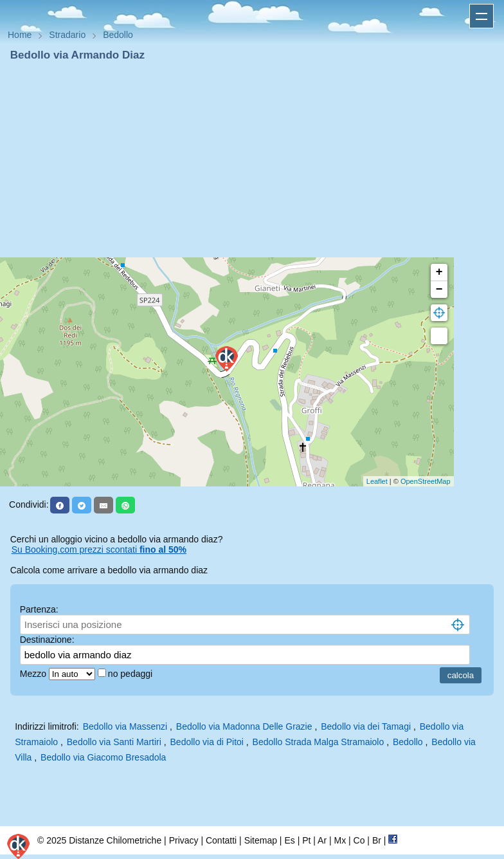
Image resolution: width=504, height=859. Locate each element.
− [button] (439, 290)
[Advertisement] (252, 160)
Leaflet (377, 481)
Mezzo (34, 674)
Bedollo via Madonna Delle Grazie (244, 726)
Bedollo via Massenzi (125, 726)
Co (359, 840)
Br (377, 840)
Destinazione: (47, 640)
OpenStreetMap (426, 481)
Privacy (184, 840)
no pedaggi (131, 674)
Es (289, 840)
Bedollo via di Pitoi (207, 742)
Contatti (221, 840)
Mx (340, 840)
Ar (322, 840)
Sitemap (261, 840)
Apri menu (482, 16)
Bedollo (408, 742)
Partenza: (39, 609)
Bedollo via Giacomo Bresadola (103, 757)
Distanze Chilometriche (115, 840)
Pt (306, 840)
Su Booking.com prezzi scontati (99, 550)
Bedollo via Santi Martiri (114, 742)
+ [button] (439, 272)
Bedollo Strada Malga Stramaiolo (319, 742)
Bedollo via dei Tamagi (366, 726)
